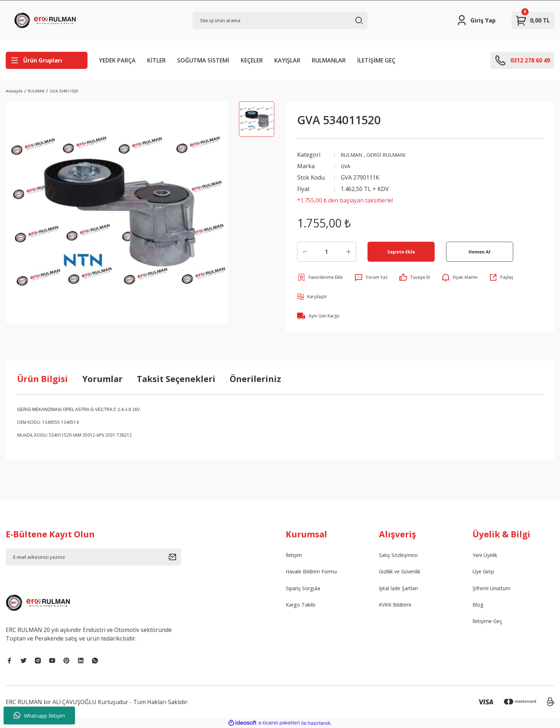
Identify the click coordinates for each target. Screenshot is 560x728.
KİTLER (156, 60)
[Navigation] (47, 60)
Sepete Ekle (401, 252)
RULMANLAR (329, 60)
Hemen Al (479, 252)
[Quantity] (327, 252)
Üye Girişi (485, 573)
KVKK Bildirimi (398, 607)
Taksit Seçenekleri (176, 379)
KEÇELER (252, 60)
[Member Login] (476, 20)
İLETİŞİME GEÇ (376, 60)
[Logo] (47, 20)
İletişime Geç (489, 624)
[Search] (280, 20)
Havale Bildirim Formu (315, 573)
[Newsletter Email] (93, 557)
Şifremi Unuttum (495, 590)
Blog (479, 607)
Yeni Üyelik (487, 556)
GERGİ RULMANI (392, 155)
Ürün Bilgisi (42, 379)
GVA (346, 166)
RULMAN (353, 155)
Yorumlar (102, 379)
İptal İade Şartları (402, 590)
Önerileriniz (255, 379)
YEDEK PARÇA (117, 60)
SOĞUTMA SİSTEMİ (203, 60)
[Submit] (175, 557)
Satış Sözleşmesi (401, 556)
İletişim (295, 556)
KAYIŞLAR (287, 60)
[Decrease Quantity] (305, 252)
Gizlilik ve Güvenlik (404, 573)
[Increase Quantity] (349, 252)
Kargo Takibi (303, 607)
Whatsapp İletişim (39, 716)
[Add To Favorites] (320, 277)
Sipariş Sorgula (306, 590)
